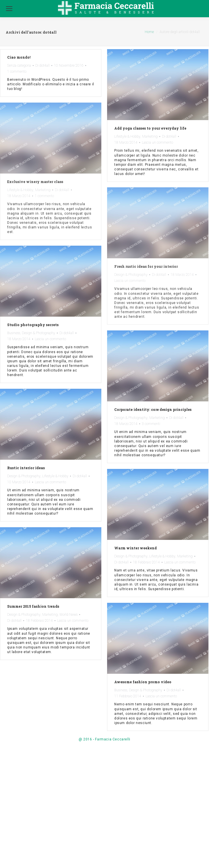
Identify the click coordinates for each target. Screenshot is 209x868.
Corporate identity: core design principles (153, 409)
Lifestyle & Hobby (127, 136)
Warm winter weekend (136, 548)
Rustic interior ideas (26, 468)
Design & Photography (131, 275)
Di (42, 66)
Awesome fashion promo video (143, 682)
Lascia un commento (157, 143)
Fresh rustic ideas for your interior (146, 266)
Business (14, 333)
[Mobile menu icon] (9, 9)
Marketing (150, 136)
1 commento (17, 72)
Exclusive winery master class (35, 182)
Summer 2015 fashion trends (33, 606)
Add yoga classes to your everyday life (150, 128)
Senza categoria (19, 66)
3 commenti (151, 424)
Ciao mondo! (19, 57)
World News (68, 615)
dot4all (50, 32)
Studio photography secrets (33, 325)
